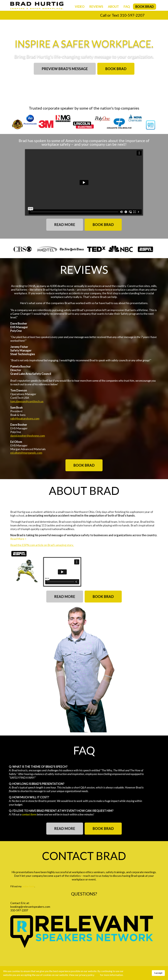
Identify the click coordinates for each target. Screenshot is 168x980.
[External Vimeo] (62, 572)
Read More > (18, 539)
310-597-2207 (132, 15)
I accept (158, 973)
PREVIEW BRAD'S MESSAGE (65, 69)
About (113, 7)
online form (28, 886)
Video (80, 7)
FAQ (127, 7)
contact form (29, 814)
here (97, 975)
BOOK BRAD (116, 69)
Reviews (96, 7)
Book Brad (145, 7)
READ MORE (65, 225)
